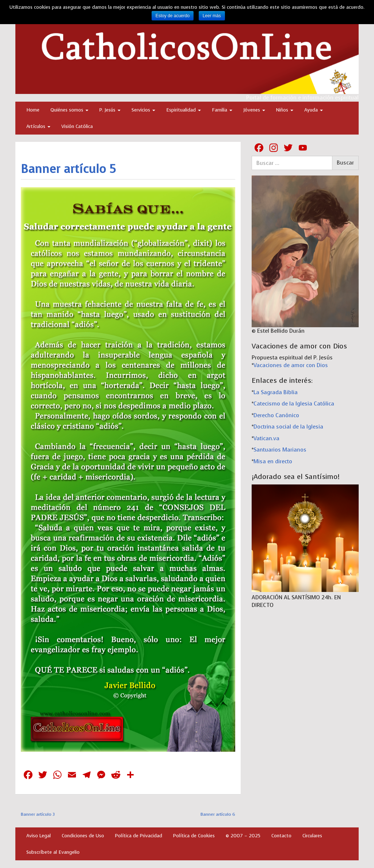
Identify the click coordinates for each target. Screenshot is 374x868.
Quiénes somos (69, 110)
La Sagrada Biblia (276, 392)
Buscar (345, 163)
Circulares (312, 836)
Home (33, 110)
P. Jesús (110, 110)
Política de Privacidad (139, 836)
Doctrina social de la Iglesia (288, 427)
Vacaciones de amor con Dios (291, 365)
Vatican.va (266, 438)
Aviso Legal (39, 836)
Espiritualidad (184, 110)
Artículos (38, 126)
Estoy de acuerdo (173, 16)
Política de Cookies (194, 836)
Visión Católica (77, 126)
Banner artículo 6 (218, 814)
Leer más (212, 16)
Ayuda (314, 110)
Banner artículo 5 (68, 169)
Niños (285, 110)
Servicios (143, 110)
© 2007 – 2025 (243, 836)
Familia (222, 110)
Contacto (281, 836)
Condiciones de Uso (83, 836)
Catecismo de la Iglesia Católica (294, 404)
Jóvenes (254, 110)
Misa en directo (273, 461)
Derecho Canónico (276, 415)
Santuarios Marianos (280, 450)
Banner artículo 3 (38, 814)
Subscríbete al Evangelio (53, 852)
